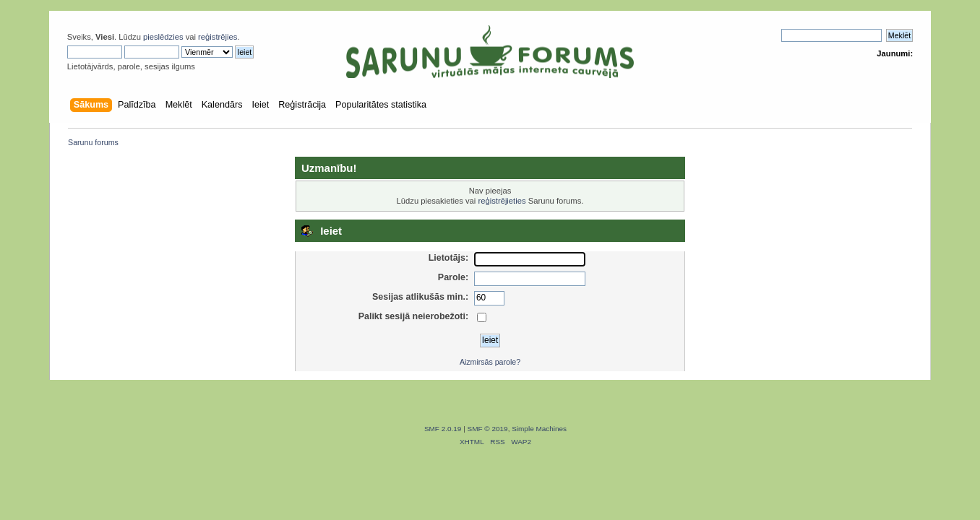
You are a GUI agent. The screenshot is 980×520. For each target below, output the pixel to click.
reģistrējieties (502, 201)
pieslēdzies (163, 37)
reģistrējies (218, 37)
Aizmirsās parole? (490, 362)
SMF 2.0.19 (443, 429)
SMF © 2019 (488, 429)
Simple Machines (539, 429)
